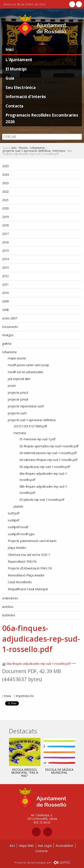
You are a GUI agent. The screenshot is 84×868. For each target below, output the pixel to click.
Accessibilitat (64, 846)
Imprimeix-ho (25, 696)
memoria (59, 151)
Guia (10, 78)
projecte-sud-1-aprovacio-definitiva (27, 151)
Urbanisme (37, 148)
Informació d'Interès (26, 97)
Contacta (14, 106)
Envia (8, 696)
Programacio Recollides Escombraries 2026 (42, 118)
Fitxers (23, 148)
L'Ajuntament (19, 60)
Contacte (41, 851)
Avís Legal (45, 846)
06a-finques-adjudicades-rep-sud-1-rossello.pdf (37, 664)
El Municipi (16, 69)
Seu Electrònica (20, 87)
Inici (10, 49)
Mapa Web (26, 846)
